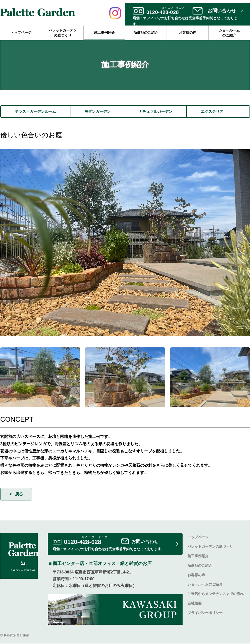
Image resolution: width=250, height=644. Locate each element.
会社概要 (195, 604)
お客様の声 (188, 33)
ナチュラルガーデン (162, 112)
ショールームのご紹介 (229, 33)
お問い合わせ (222, 11)
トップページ (21, 33)
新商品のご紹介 (146, 33)
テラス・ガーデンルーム (37, 112)
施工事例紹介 (104, 33)
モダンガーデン (101, 112)
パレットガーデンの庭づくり (63, 33)
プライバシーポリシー (205, 613)
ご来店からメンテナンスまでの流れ (216, 594)
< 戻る (16, 494)
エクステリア (220, 112)
